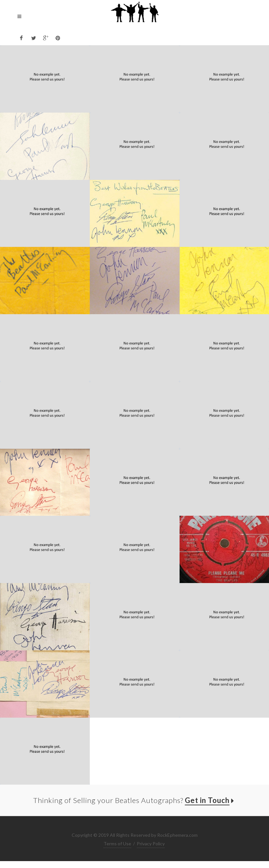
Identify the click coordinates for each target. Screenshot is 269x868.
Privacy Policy (151, 844)
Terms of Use (117, 844)
